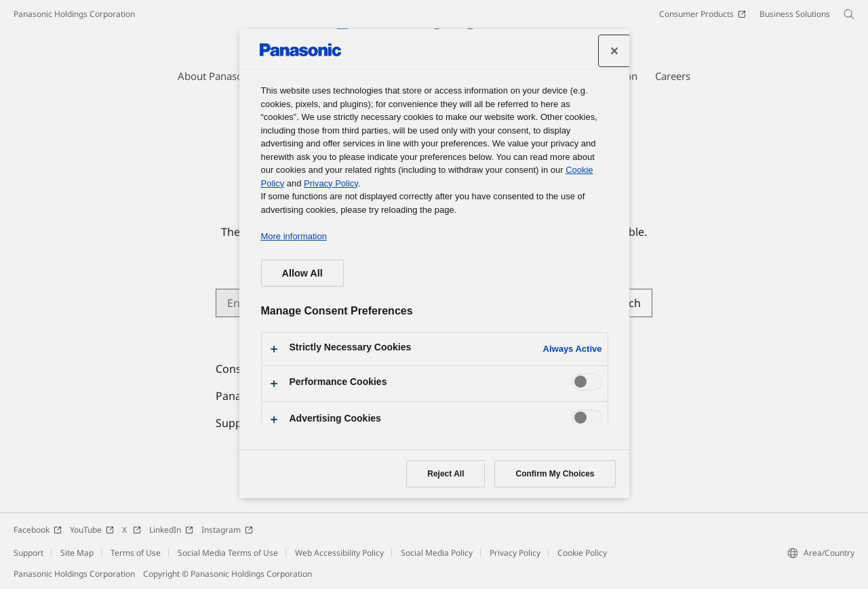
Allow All (302, 273)
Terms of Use (136, 553)
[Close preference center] (614, 51)
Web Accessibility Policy (339, 553)
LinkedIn (171, 530)
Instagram (227, 530)
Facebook (38, 530)
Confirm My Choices (555, 474)
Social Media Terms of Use (228, 553)
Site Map (77, 553)
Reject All (446, 474)
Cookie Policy (582, 553)
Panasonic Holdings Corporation (74, 14)
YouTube (92, 530)
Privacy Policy (515, 553)
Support (28, 553)
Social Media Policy (437, 553)
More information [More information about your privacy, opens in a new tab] (294, 236)
